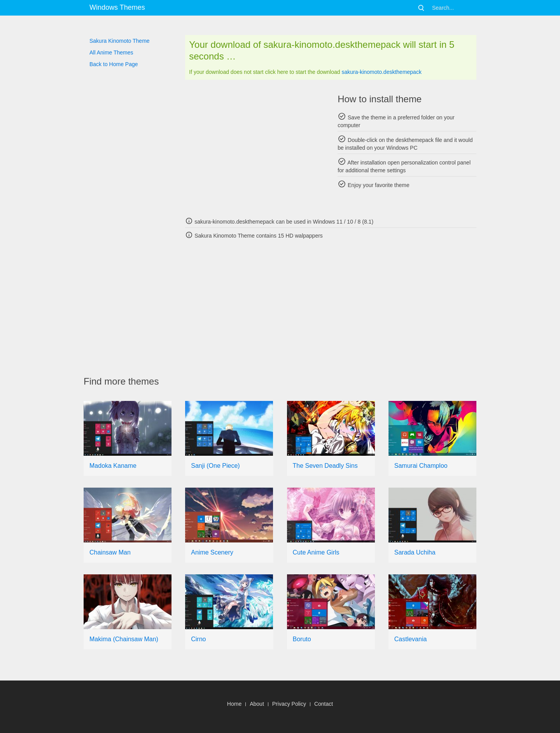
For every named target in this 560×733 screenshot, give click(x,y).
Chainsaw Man (110, 552)
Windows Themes (117, 7)
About (257, 704)
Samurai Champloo (421, 466)
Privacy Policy (289, 704)
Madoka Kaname (113, 466)
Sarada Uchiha (415, 552)
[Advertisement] (255, 148)
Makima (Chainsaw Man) (124, 639)
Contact (324, 704)
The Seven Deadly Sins (325, 466)
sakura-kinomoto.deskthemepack (381, 72)
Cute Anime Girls (316, 552)
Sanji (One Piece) (215, 466)
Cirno (198, 639)
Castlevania (411, 639)
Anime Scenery (212, 552)
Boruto (302, 639)
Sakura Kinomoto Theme (120, 41)
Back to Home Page (114, 64)
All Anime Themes (111, 52)
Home (234, 704)
